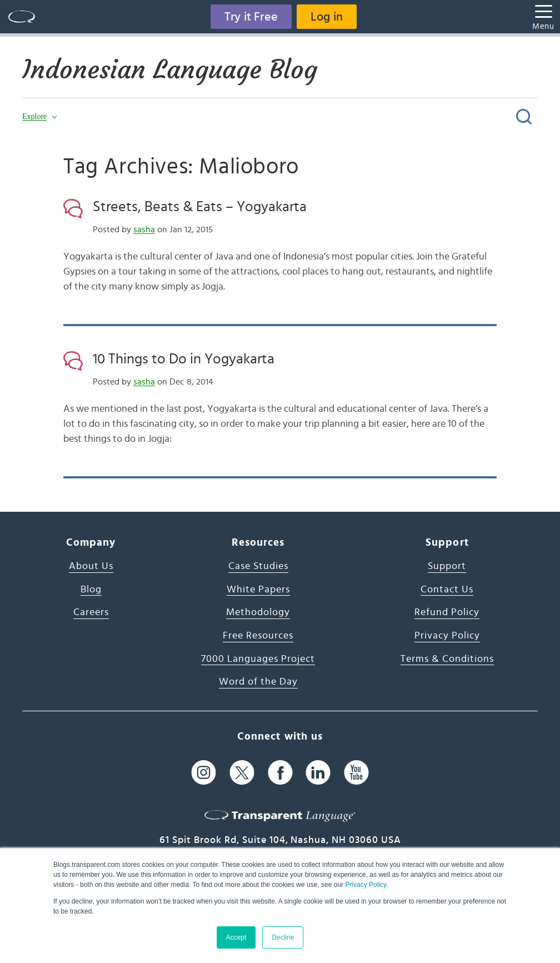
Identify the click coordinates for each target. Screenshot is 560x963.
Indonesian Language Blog (170, 69)
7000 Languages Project (258, 659)
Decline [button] (283, 937)
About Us (91, 566)
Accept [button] (236, 937)
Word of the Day (258, 682)
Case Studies (258, 566)
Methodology (258, 612)
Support (447, 566)
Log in (327, 17)
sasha (144, 229)
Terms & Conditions (447, 659)
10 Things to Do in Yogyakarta (184, 359)
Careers (91, 612)
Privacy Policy (366, 885)
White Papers (258, 590)
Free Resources (258, 636)
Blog (91, 590)
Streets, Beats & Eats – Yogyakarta (200, 207)
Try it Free (251, 17)
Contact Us (447, 590)
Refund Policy (447, 612)
